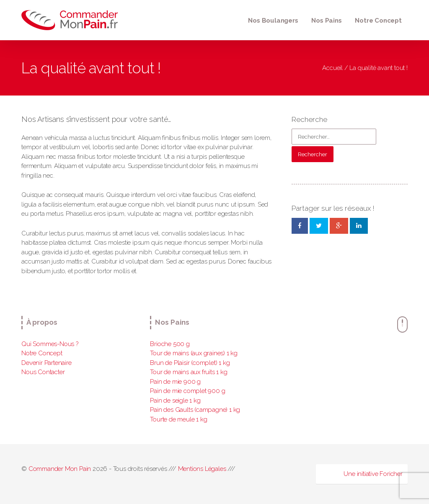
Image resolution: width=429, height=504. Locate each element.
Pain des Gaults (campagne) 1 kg (195, 410)
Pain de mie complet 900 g (187, 391)
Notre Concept (378, 21)
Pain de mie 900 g (175, 382)
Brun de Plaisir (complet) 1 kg (190, 363)
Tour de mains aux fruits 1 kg (189, 372)
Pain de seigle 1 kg (175, 401)
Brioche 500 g (170, 344)
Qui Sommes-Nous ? (50, 344)
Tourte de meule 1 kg (178, 419)
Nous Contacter (43, 372)
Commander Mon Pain (60, 469)
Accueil (332, 68)
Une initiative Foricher (373, 474)
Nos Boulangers (273, 21)
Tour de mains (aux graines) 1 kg (194, 353)
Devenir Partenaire (46, 363)
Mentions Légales (202, 469)
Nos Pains (326, 21)
